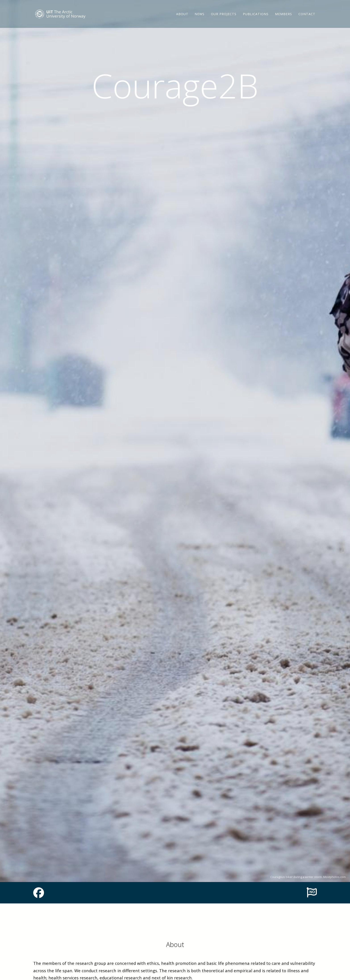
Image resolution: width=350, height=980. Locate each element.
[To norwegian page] (312, 892)
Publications (256, 17)
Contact (307, 17)
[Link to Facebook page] (39, 895)
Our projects (224, 17)
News (200, 17)
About (182, 17)
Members (283, 17)
